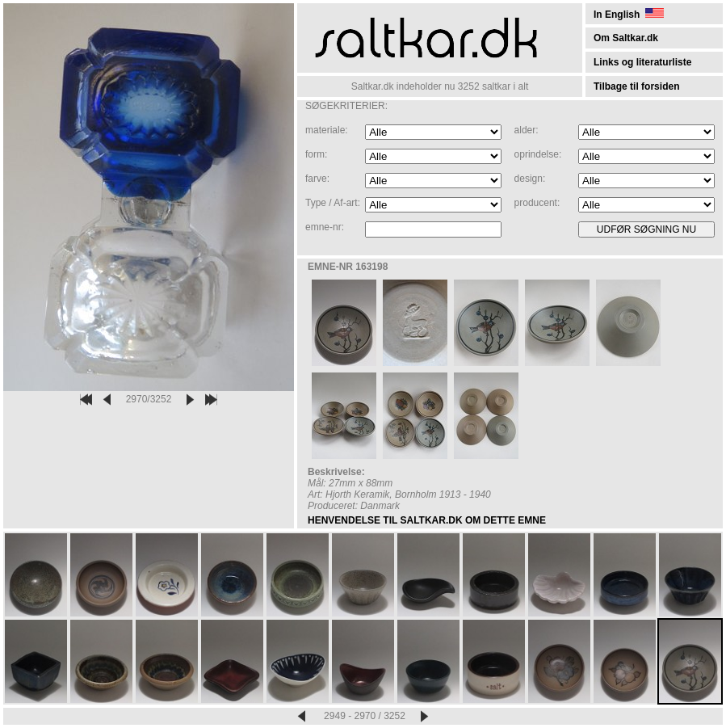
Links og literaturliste (642, 62)
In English (629, 15)
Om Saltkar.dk (626, 38)
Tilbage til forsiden (636, 86)
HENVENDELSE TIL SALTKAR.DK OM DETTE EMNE (427, 520)
